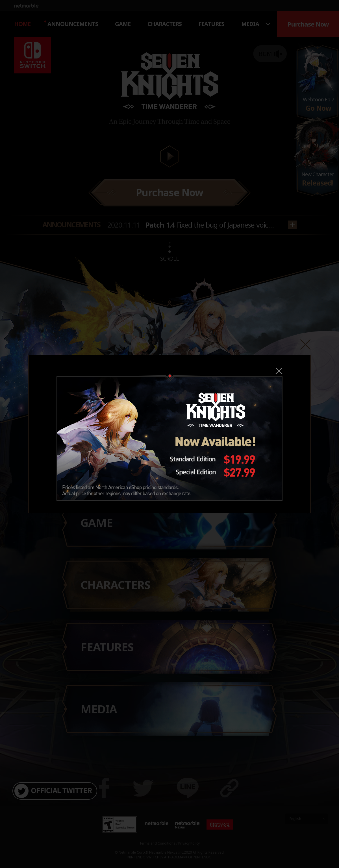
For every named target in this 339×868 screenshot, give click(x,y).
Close (279, 371)
